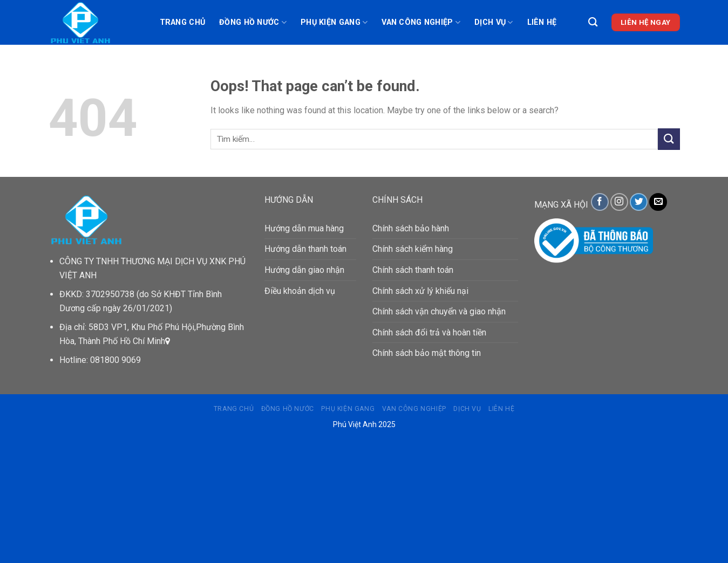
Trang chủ (183, 22)
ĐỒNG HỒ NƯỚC (253, 22)
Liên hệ (542, 22)
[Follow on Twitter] (639, 202)
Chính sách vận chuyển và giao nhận (439, 311)
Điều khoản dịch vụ (300, 291)
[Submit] (669, 139)
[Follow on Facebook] (600, 202)
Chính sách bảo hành (411, 228)
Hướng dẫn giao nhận (304, 270)
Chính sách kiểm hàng (413, 249)
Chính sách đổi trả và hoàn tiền (429, 332)
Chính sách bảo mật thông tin (427, 353)
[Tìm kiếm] (593, 22)
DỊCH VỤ (494, 22)
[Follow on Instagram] (619, 202)
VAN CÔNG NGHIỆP (421, 22)
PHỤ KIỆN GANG (334, 22)
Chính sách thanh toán (413, 270)
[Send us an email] (658, 202)
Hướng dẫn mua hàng (304, 228)
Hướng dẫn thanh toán (305, 249)
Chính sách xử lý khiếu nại (420, 291)
